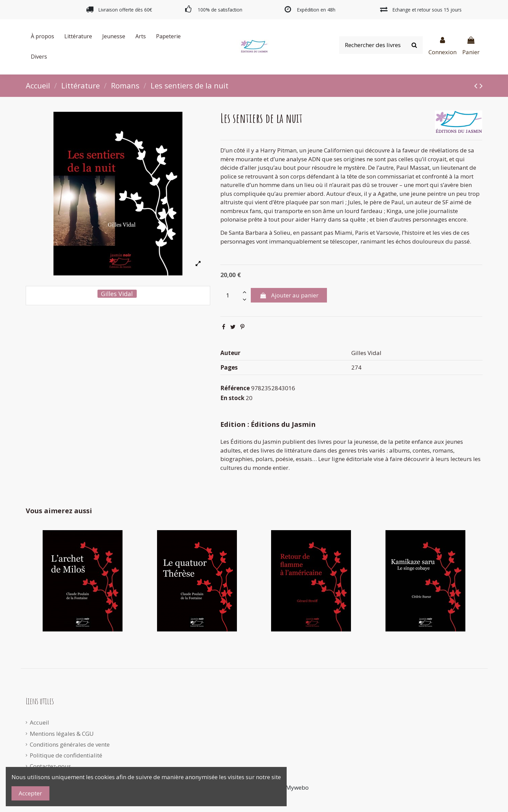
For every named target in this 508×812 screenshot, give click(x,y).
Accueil (39, 722)
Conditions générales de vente (70, 744)
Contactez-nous (50, 766)
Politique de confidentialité (66, 755)
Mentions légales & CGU (62, 734)
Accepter (30, 793)
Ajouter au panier (289, 295)
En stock (232, 398)
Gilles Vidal (117, 294)
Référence (235, 388)
